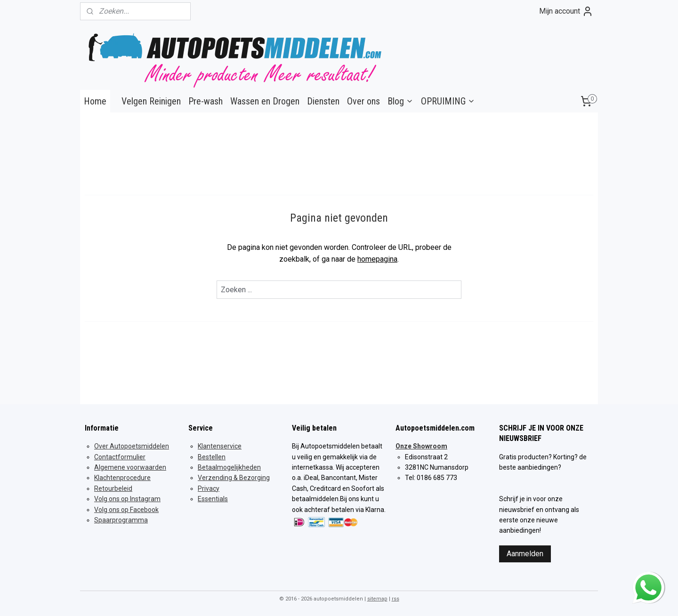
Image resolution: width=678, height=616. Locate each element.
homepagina (377, 259)
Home (95, 101)
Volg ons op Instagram (127, 499)
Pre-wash (206, 101)
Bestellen (212, 457)
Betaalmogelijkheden (229, 467)
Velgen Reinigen (151, 101)
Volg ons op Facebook (126, 510)
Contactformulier (120, 457)
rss (395, 599)
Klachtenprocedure (122, 478)
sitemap (377, 599)
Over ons (363, 101)
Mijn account (566, 11)
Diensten (323, 101)
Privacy (209, 488)
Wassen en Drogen (265, 101)
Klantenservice (220, 446)
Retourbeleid (113, 488)
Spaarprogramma (121, 520)
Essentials (213, 499)
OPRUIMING (448, 101)
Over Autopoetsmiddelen (132, 446)
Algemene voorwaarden (130, 467)
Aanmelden (525, 554)
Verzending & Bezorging (234, 478)
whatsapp (648, 579)
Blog (400, 101)
